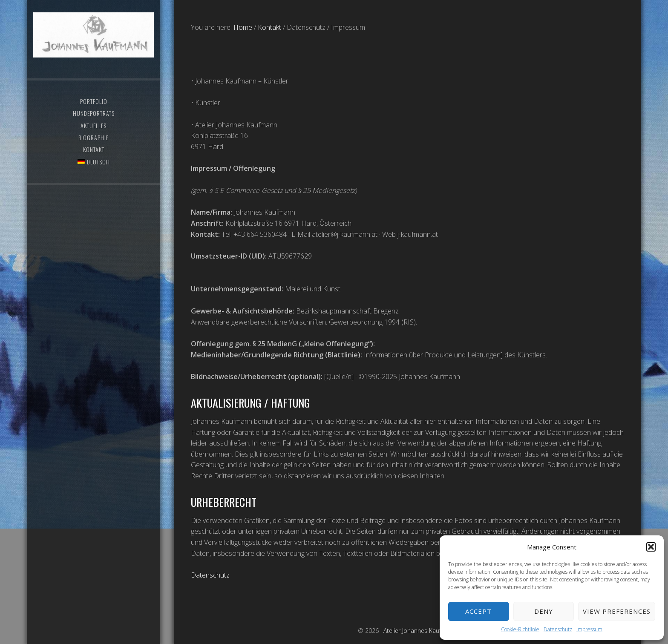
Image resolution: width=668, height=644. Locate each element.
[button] (651, 547)
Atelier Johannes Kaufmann (93, 40)
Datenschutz (558, 629)
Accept (478, 611)
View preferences (617, 611)
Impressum (589, 629)
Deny (544, 611)
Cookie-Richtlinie (520, 629)
